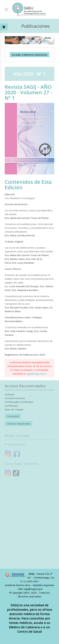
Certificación (11, 406)
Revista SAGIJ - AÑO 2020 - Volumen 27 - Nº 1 (28, 92)
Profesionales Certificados (19, 402)
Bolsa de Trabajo (14, 409)
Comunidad (13, 416)
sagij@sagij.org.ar (36, 374)
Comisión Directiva (15, 398)
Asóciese (10, 394)
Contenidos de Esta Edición (28, 185)
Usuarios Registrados (19, 424)
